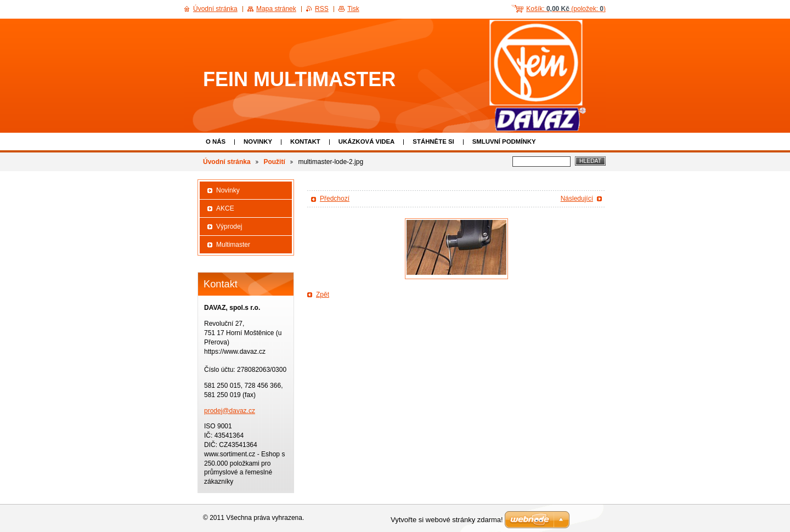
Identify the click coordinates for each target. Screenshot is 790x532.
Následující (577, 199)
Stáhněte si (433, 142)
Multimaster (233, 245)
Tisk (353, 9)
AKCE (225, 208)
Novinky (258, 142)
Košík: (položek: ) (566, 9)
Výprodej (229, 227)
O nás (216, 142)
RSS (322, 9)
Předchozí (335, 199)
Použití (274, 162)
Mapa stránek (276, 9)
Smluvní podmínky (504, 142)
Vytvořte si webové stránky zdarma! (447, 520)
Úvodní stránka (227, 162)
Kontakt (305, 142)
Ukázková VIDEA (367, 142)
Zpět (323, 295)
